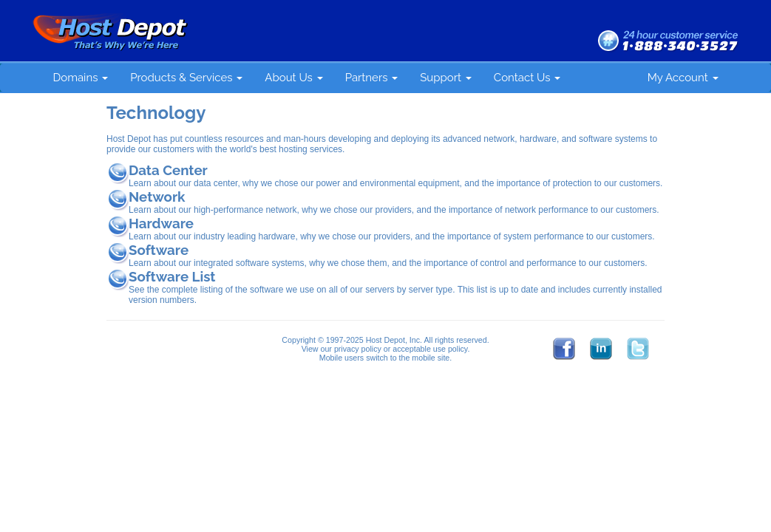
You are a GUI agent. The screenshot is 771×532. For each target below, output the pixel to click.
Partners (372, 78)
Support (446, 78)
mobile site (431, 358)
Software (159, 250)
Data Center (168, 170)
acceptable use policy (430, 349)
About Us (293, 78)
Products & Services (186, 78)
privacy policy (358, 349)
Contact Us (527, 78)
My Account (683, 78)
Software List (172, 276)
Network (157, 197)
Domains (81, 78)
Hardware (161, 223)
